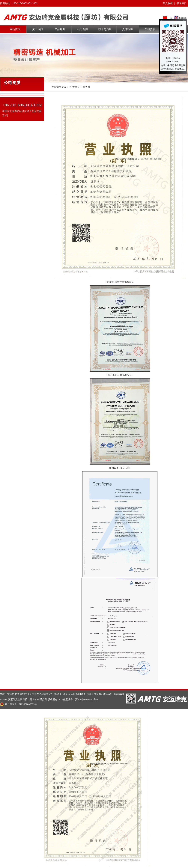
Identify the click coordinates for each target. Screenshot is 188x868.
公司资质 (150, 29)
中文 (170, 18)
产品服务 (60, 29)
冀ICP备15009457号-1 (87, 699)
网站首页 (15, 29)
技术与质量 (105, 29)
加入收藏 (168, 3)
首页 (75, 87)
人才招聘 (127, 29)
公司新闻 (82, 29)
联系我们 (182, 3)
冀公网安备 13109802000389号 (18, 704)
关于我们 (37, 29)
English (183, 18)
